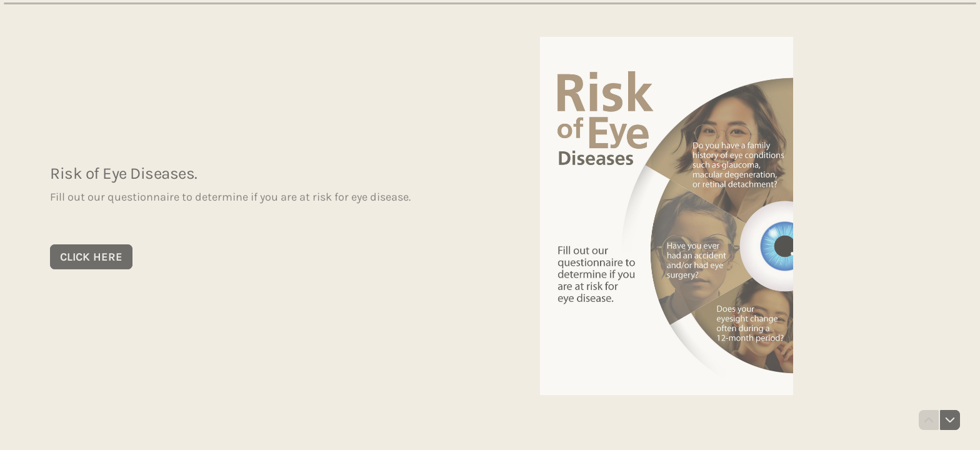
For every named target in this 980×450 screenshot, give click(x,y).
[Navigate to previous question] (929, 420)
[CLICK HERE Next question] (91, 256)
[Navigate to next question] (950, 420)
